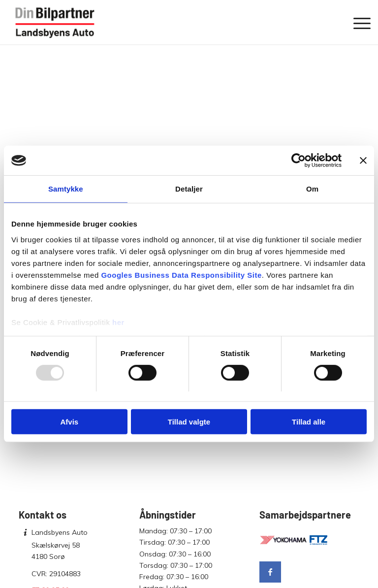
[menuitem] (357, 22)
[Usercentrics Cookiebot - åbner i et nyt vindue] (299, 161)
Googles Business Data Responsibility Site (181, 275)
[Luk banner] (363, 161)
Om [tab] (312, 189)
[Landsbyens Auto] (55, 22)
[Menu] (357, 22)
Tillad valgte (189, 422)
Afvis (69, 422)
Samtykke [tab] (66, 189)
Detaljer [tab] (189, 189)
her (118, 322)
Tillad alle (309, 422)
